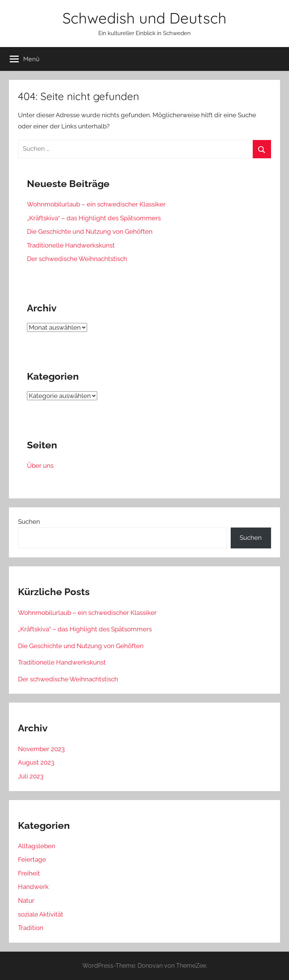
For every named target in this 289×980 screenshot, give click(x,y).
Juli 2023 (31, 776)
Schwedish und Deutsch (144, 18)
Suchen (29, 522)
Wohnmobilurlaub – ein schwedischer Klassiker (96, 204)
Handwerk (33, 887)
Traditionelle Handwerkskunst (71, 245)
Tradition (31, 928)
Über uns (40, 466)
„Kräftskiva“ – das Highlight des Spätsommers (94, 218)
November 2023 (41, 749)
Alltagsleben (37, 846)
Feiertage (32, 859)
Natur (26, 900)
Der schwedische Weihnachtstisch (77, 259)
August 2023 (36, 762)
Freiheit (29, 873)
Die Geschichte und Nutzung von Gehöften (90, 231)
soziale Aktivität (41, 914)
